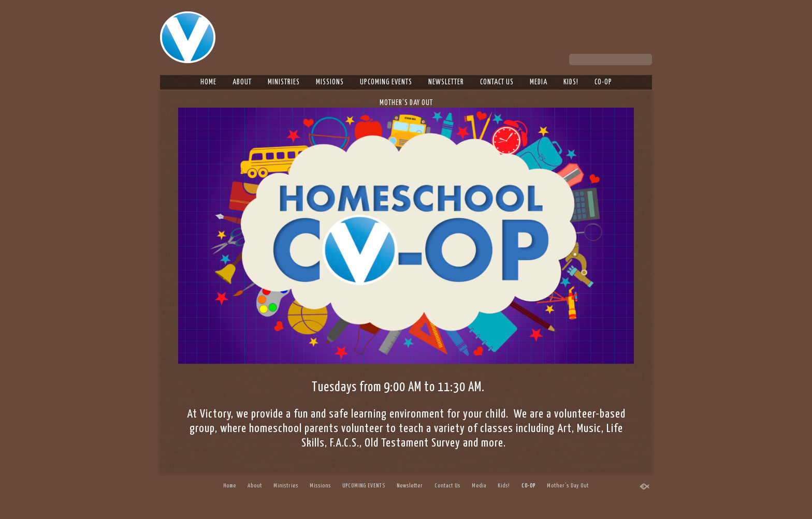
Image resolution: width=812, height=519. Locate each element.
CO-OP (603, 82)
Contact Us (497, 82)
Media (539, 82)
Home (208, 82)
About (242, 82)
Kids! (571, 82)
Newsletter (446, 82)
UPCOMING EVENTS (386, 82)
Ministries (284, 82)
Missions (330, 82)
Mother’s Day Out (406, 103)
